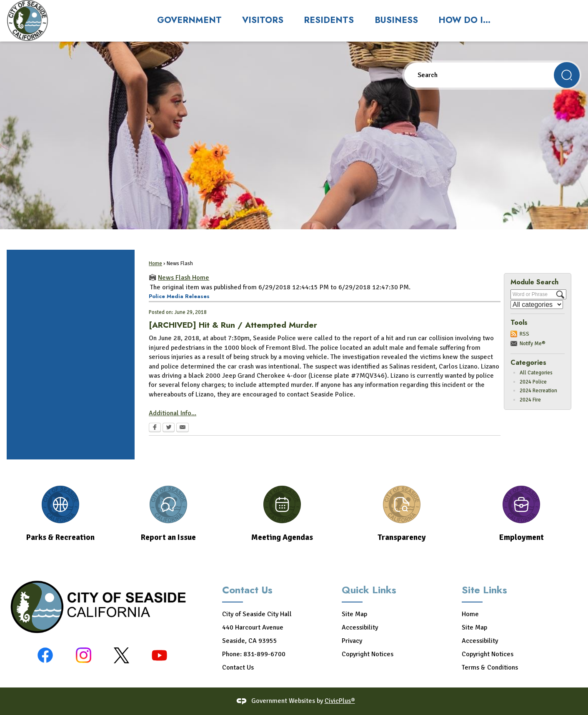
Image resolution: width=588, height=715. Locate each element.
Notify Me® (533, 344)
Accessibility (360, 627)
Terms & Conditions (490, 667)
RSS (524, 334)
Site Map (354, 614)
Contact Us (238, 667)
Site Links (484, 590)
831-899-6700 (264, 654)
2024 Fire (530, 400)
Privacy (352, 641)
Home (155, 263)
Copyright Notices (368, 654)
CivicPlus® (340, 701)
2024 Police (533, 382)
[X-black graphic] (121, 655)
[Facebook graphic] (45, 655)
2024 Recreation (538, 391)
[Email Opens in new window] (183, 428)
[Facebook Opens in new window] (155, 428)
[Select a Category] (537, 305)
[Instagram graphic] (84, 655)
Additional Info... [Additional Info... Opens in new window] (173, 413)
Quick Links (369, 590)
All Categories (536, 373)
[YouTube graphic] (159, 655)
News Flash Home (184, 278)
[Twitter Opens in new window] (169, 428)
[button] (567, 75)
